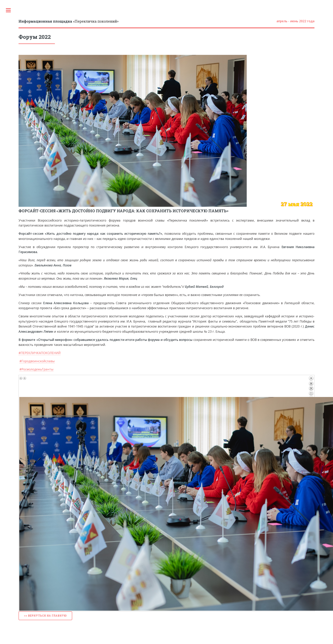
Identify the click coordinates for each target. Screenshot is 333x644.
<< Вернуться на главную (45, 616)
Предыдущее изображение (21, 378)
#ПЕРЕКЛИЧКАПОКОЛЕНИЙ (40, 353)
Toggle (8, 10)
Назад (311, 386)
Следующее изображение (25, 378)
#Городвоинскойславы (37, 361)
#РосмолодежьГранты (36, 369)
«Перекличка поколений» (69, 21)
